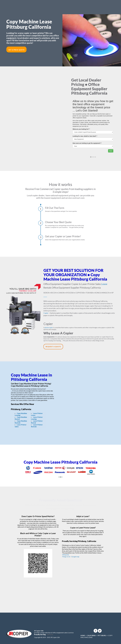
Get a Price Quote (16, 50)
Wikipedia (66, 555)
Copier (46, 313)
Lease (104, 284)
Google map (75, 557)
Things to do (66, 557)
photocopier (49, 327)
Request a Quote (53, 347)
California (50, 635)
